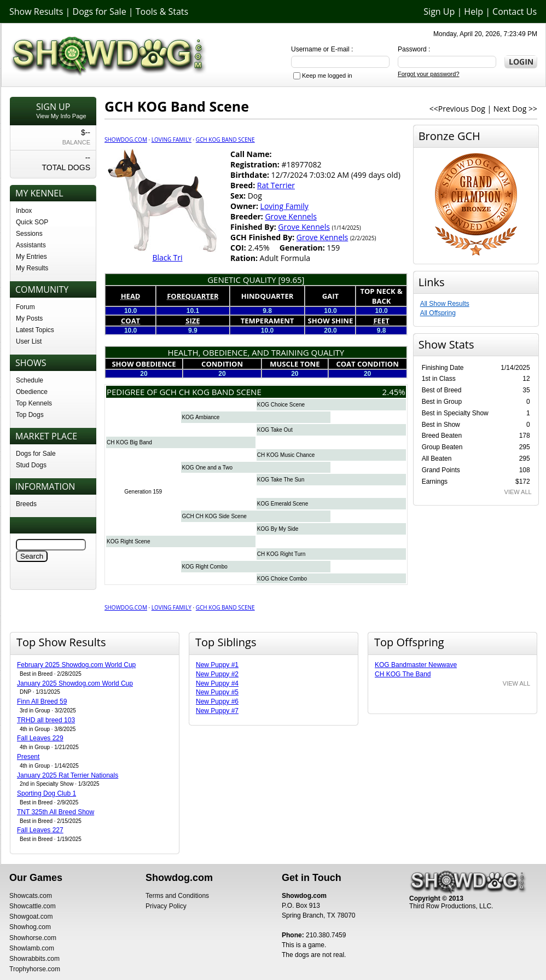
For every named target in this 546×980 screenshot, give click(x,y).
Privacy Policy (166, 906)
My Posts (29, 318)
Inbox (24, 211)
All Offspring (438, 313)
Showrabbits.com (34, 959)
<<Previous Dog (457, 109)
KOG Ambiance (201, 417)
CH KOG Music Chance (286, 455)
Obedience (32, 392)
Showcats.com (31, 896)
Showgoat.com (31, 917)
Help (474, 11)
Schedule (30, 380)
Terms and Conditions (177, 896)
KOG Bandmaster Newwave (416, 665)
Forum (25, 307)
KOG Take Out (275, 430)
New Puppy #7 (217, 711)
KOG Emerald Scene (283, 504)
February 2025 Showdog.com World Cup (76, 665)
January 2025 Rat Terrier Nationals (68, 775)
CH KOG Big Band (129, 442)
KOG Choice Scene (281, 405)
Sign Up (439, 11)
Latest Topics (35, 330)
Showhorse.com (33, 938)
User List (29, 341)
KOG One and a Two (207, 468)
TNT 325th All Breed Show (56, 812)
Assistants (31, 245)
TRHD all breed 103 (46, 720)
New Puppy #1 (217, 665)
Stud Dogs (31, 465)
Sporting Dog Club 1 (47, 793)
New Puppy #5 (217, 692)
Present (28, 757)
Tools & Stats (162, 11)
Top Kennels (34, 403)
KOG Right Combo (204, 567)
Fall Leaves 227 (40, 830)
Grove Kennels (291, 216)
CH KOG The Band (403, 674)
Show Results (36, 11)
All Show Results (445, 304)
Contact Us (515, 11)
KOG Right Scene (128, 541)
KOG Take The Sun (281, 480)
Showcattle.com (33, 906)
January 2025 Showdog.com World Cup (75, 683)
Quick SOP (32, 222)
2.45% (394, 392)
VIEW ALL (518, 492)
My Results (32, 268)
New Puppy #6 (217, 701)
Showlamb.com (32, 948)
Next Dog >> (515, 109)
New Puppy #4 (217, 683)
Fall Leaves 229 (40, 738)
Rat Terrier (276, 185)
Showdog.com (126, 140)
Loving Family (172, 140)
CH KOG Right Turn (281, 554)
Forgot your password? (429, 74)
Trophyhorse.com (35, 969)
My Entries (31, 257)
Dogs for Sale (100, 11)
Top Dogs (30, 415)
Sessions (29, 234)
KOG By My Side (278, 529)
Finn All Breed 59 (42, 701)
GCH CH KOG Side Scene (214, 516)
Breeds (26, 504)
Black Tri (167, 257)
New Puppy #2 (217, 674)
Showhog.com (30, 927)
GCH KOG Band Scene (225, 140)
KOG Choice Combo (282, 579)
